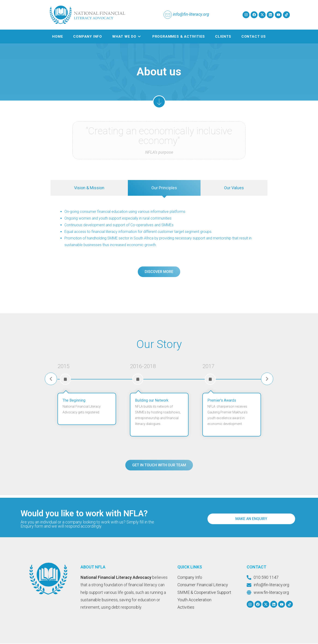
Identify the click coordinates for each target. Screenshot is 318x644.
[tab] (89, 188)
